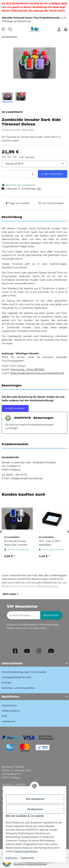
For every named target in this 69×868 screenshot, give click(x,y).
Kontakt (6, 683)
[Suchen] (10, 29)
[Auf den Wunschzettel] (49, 49)
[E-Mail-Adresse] (24, 615)
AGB (4, 716)
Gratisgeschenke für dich (16, 677)
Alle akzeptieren (35, 799)
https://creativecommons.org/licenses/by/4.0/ (37, 373)
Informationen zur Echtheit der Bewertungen (30, 864)
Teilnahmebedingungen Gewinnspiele (24, 672)
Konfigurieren (35, 809)
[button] (59, 29)
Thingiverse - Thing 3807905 (27, 369)
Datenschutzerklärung (26, 851)
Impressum (12, 858)
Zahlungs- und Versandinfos (18, 688)
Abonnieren (51, 615)
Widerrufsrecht (11, 711)
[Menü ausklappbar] (3, 29)
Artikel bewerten (15, 408)
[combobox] (34, 164)
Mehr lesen (11, 594)
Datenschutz (27, 858)
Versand (30, 157)
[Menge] (20, 174)
